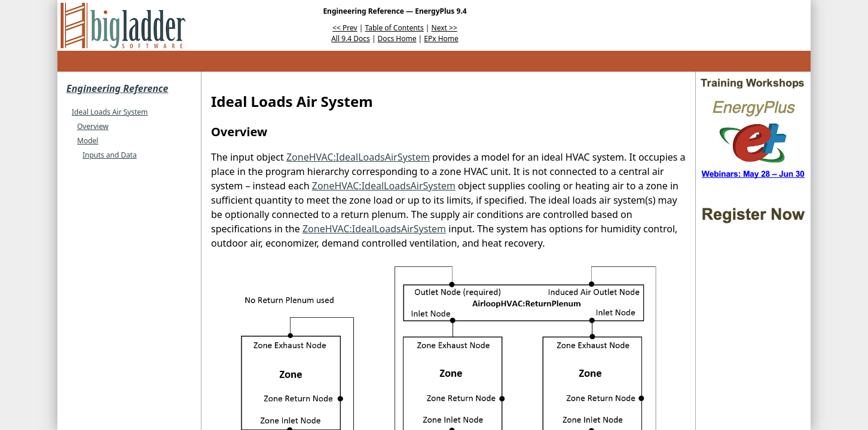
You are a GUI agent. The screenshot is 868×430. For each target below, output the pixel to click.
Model (88, 141)
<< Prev (345, 28)
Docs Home (397, 39)
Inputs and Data (110, 155)
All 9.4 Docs (351, 39)
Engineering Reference (117, 88)
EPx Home (441, 39)
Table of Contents (395, 28)
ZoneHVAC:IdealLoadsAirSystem (358, 157)
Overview (93, 126)
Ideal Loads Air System (110, 112)
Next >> (444, 28)
